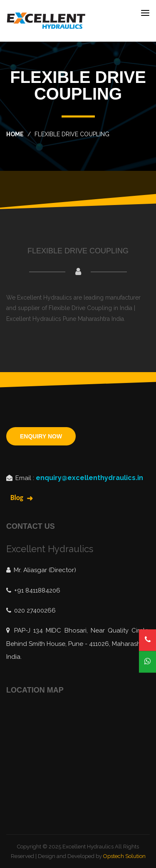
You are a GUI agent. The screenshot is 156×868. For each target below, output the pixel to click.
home (15, 134)
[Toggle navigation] (145, 13)
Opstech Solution (124, 856)
